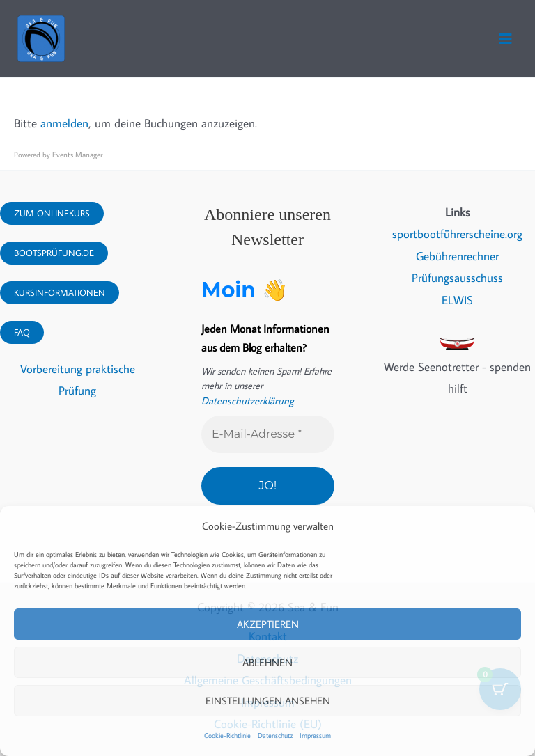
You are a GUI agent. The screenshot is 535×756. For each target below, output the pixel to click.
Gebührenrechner (457, 256)
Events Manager (77, 155)
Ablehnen (267, 662)
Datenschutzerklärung (245, 401)
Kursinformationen (60, 292)
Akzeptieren (268, 624)
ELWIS (457, 300)
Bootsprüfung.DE (54, 253)
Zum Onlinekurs (52, 213)
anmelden (64, 123)
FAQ (22, 332)
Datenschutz (275, 735)
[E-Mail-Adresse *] (268, 434)
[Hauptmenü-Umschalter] (505, 39)
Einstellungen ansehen (268, 701)
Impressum (315, 735)
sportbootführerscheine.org (457, 234)
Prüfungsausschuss (457, 278)
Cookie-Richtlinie (227, 735)
